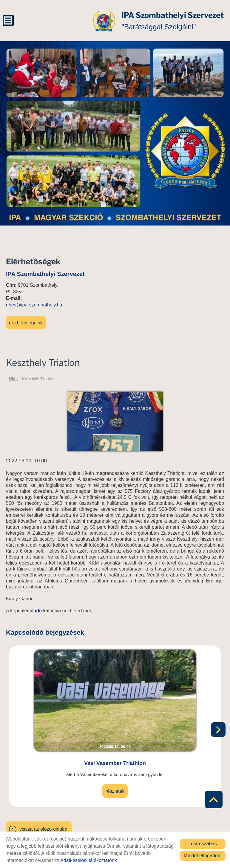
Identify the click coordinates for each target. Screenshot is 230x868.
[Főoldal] (81, 21)
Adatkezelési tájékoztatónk (88, 860)
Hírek (14, 377)
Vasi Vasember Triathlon (115, 733)
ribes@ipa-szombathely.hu (34, 302)
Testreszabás (203, 844)
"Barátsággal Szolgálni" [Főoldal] (161, 21)
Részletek (115, 761)
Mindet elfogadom (203, 856)
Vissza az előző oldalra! (44, 799)
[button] (220, 717)
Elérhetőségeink (26, 320)
